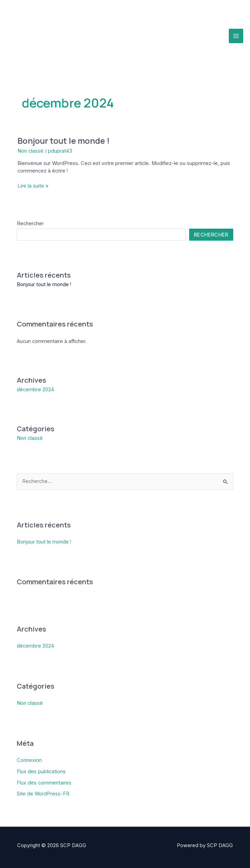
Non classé (30, 151)
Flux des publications (41, 771)
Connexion (29, 760)
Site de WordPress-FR (43, 794)
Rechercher (30, 224)
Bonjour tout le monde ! (63, 141)
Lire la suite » (33, 186)
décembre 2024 (35, 390)
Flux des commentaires (44, 783)
